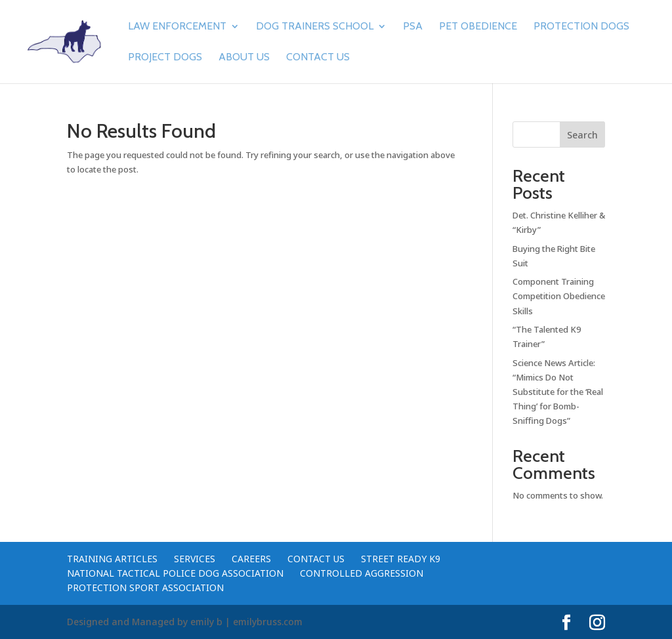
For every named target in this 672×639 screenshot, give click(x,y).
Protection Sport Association (145, 587)
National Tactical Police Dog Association (175, 573)
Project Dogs (165, 58)
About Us (244, 58)
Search (582, 135)
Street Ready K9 (401, 559)
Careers (251, 559)
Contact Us (318, 58)
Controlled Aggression (362, 573)
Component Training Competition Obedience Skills (559, 296)
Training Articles (112, 559)
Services (195, 559)
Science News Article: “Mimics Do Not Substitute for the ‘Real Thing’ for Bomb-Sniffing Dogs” (558, 392)
